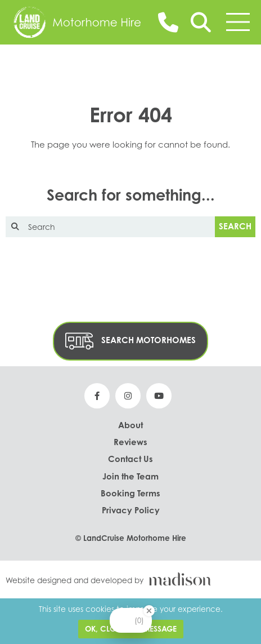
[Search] (201, 22)
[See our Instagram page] (128, 396)
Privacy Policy (131, 510)
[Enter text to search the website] (110, 227)
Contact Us (130, 459)
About (130, 425)
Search (235, 226)
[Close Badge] (149, 611)
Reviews (130, 442)
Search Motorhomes (130, 341)
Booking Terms (130, 493)
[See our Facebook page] (97, 396)
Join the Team (130, 476)
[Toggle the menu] (238, 22)
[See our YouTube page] (159, 396)
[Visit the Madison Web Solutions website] (130, 579)
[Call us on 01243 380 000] (168, 22)
